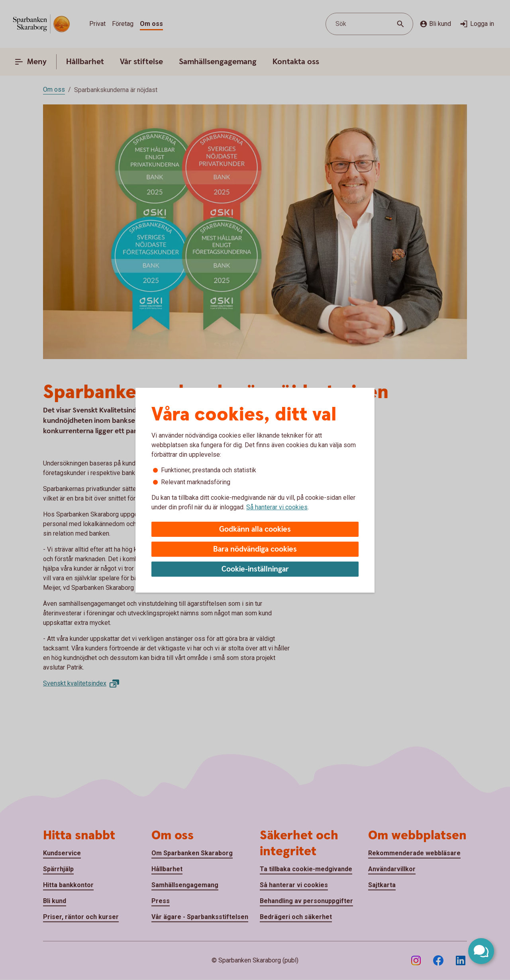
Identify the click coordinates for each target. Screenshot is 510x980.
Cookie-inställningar (255, 569)
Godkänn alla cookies (255, 529)
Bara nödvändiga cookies (255, 549)
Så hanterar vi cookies (277, 507)
